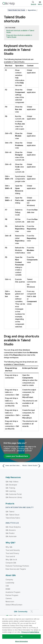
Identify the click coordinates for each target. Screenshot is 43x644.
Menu (40, 4)
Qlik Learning (11, 491)
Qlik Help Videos (12, 482)
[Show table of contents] (4, 10)
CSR (7, 586)
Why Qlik (9, 547)
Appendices (32, 10)
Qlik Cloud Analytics (13, 527)
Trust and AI (10, 556)
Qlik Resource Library (14, 497)
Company (9, 580)
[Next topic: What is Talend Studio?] (32, 466)
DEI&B (8, 589)
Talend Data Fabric (13, 518)
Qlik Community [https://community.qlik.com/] (21, 612)
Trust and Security (13, 550)
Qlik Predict (10, 533)
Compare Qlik (11, 563)
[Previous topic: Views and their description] (11, 466)
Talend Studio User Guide (16, 10)
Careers (9, 598)
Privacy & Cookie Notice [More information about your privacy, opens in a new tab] (30, 632)
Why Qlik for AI (11, 560)
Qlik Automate (11, 536)
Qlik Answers (11, 530)
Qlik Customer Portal (14, 494)
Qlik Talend (10, 512)
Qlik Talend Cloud (12, 515)
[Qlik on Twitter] (32, 612)
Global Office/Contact (14, 605)
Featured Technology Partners (17, 566)
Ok (21, 636)
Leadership (10, 583)
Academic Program (13, 592)
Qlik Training (10, 488)
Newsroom (10, 602)
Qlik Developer (11, 485)
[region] (21, 630)
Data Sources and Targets (16, 569)
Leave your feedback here (17, 456)
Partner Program (12, 595)
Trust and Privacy (12, 553)
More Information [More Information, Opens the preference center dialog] (21, 641)
